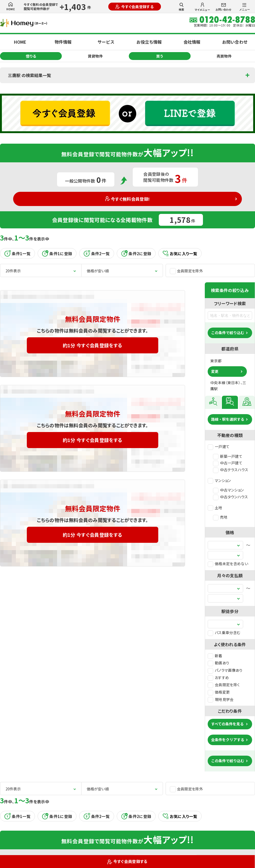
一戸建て (219, 446)
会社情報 (192, 42)
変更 (215, 371)
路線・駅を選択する (228, 419)
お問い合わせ (223, 7)
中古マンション (228, 490)
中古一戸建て (228, 463)
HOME (11, 7)
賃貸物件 (95, 56)
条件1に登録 (57, 253)
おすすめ (218, 678)
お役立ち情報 (149, 42)
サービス (106, 42)
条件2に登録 (136, 253)
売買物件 (224, 56)
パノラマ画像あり (225, 670)
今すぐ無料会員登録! (128, 199)
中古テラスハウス (231, 470)
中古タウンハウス (231, 497)
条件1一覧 (17, 253)
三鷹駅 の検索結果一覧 (29, 75)
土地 (215, 508)
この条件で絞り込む (228, 333)
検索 (181, 7)
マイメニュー (202, 7)
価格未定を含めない (228, 564)
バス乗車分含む (224, 633)
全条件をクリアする (228, 740)
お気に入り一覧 (180, 254)
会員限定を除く (224, 685)
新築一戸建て (228, 456)
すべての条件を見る (227, 724)
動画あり (218, 663)
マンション (219, 480)
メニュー (244, 7)
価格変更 (219, 692)
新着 (215, 656)
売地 (220, 517)
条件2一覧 (97, 253)
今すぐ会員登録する (135, 7)
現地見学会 (221, 699)
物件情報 (63, 42)
